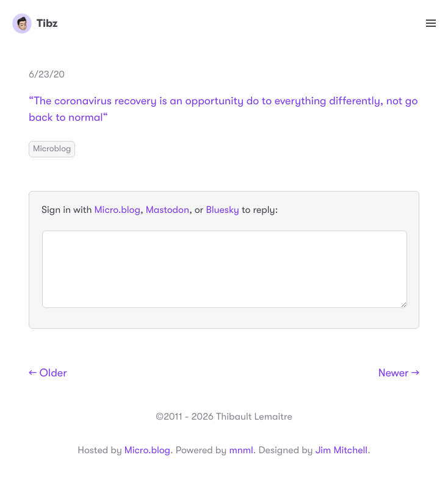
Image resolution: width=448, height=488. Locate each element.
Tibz (35, 23)
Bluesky (222, 210)
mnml (241, 450)
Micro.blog (117, 210)
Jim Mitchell (341, 450)
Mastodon (168, 210)
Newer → (399, 373)
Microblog (52, 149)
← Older (48, 373)
